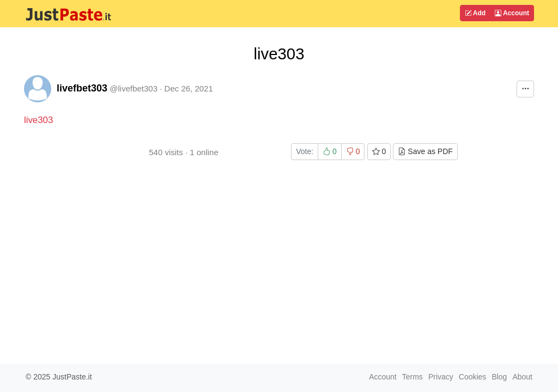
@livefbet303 (134, 88)
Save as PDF (425, 151)
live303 (38, 120)
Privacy (441, 377)
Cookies (473, 377)
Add (475, 13)
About (522, 377)
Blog (499, 377)
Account (512, 13)
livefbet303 (82, 88)
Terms (413, 377)
